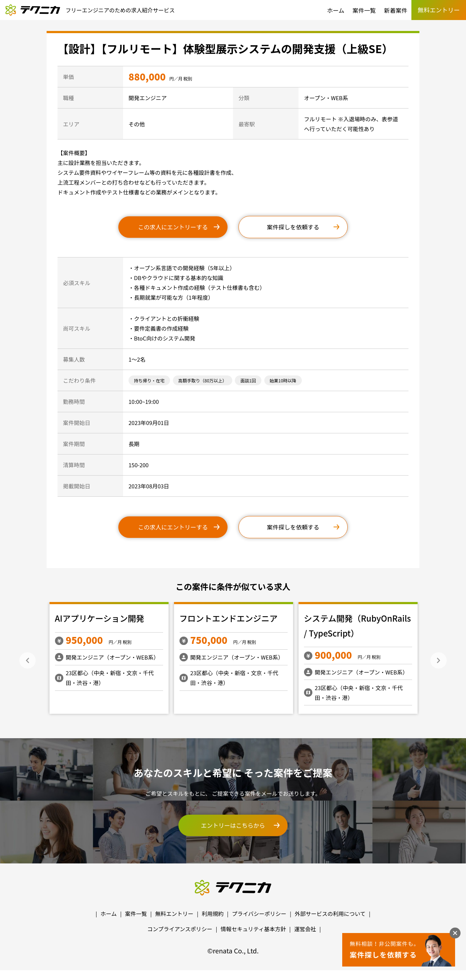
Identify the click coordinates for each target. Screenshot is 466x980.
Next (439, 660)
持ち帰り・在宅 (149, 380)
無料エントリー (174, 914)
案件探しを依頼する (293, 227)
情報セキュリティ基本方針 (253, 929)
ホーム (336, 10)
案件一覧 (364, 10)
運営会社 (305, 929)
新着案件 (396, 10)
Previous (27, 660)
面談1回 (248, 380)
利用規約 (213, 914)
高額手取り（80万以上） (203, 380)
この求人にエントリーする (173, 227)
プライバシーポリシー (259, 914)
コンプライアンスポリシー (180, 929)
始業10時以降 (283, 380)
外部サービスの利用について (330, 914)
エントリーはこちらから (233, 825)
